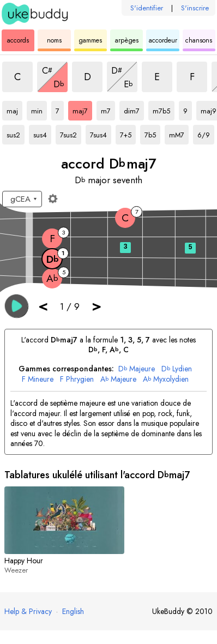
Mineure (38, 379)
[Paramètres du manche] (53, 198)
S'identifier (147, 8)
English (73, 611)
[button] (17, 306)
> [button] (97, 306)
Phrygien (77, 379)
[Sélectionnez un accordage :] (22, 199)
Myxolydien (166, 379)
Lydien (177, 369)
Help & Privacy (28, 611)
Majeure (137, 369)
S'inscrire (195, 8)
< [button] (43, 306)
